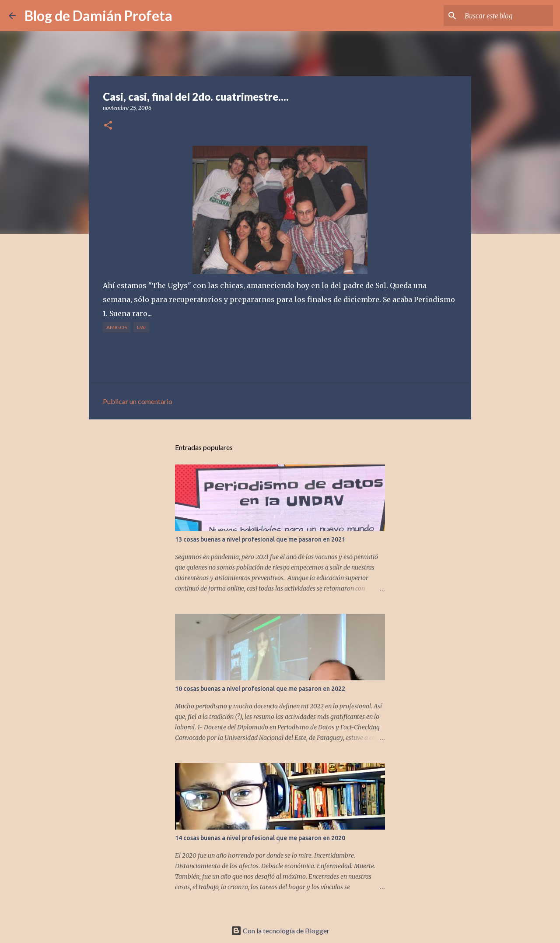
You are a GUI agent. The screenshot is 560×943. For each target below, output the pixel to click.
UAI (141, 327)
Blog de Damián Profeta (98, 16)
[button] (108, 126)
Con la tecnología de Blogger (280, 931)
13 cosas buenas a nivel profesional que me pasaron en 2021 (260, 539)
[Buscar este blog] (507, 16)
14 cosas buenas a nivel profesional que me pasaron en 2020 (260, 838)
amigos (117, 327)
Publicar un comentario (138, 401)
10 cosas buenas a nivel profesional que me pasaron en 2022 (260, 689)
